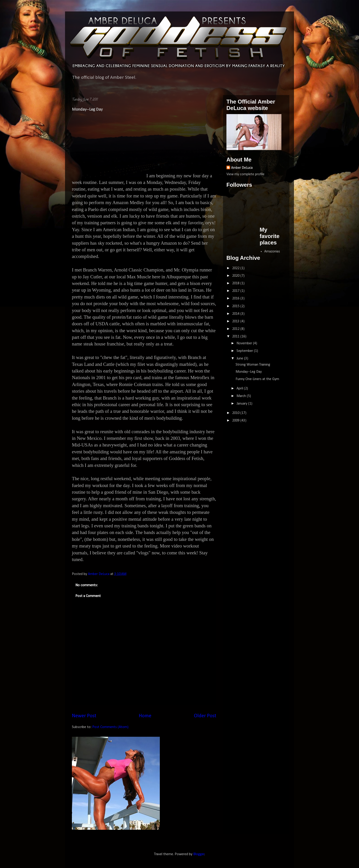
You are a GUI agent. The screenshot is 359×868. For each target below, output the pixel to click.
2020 (236, 276)
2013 (236, 321)
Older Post (205, 716)
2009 (236, 421)
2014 (236, 314)
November (245, 343)
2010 (236, 413)
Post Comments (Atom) (110, 727)
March (242, 396)
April (240, 389)
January (242, 404)
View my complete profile (245, 174)
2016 (236, 298)
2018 (236, 283)
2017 (236, 291)
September (245, 351)
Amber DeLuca (242, 168)
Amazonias (272, 252)
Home (145, 716)
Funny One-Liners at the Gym (257, 379)
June (240, 359)
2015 (236, 306)
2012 (236, 329)
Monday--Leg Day (249, 372)
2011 (236, 337)
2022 (236, 268)
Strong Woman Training (253, 365)
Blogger (199, 854)
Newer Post (84, 716)
